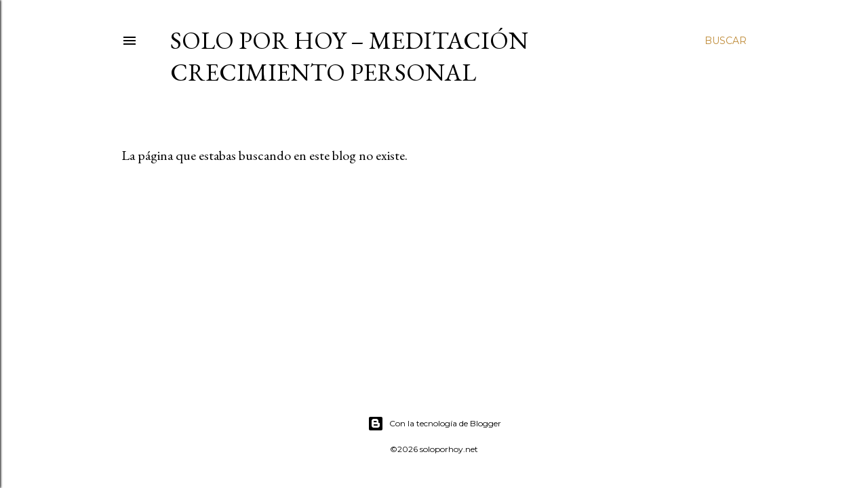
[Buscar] (726, 41)
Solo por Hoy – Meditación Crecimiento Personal (349, 56)
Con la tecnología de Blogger (434, 424)
